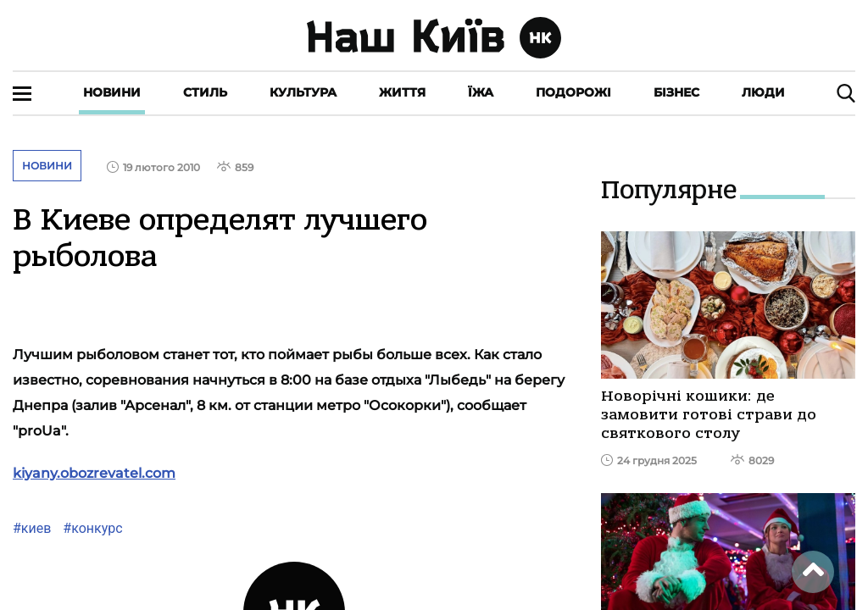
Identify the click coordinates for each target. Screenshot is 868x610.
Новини (112, 92)
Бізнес (676, 92)
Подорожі (573, 92)
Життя (402, 92)
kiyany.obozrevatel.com (94, 473)
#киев (32, 528)
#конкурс (91, 528)
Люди (763, 92)
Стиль (205, 92)
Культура (303, 92)
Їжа (481, 92)
